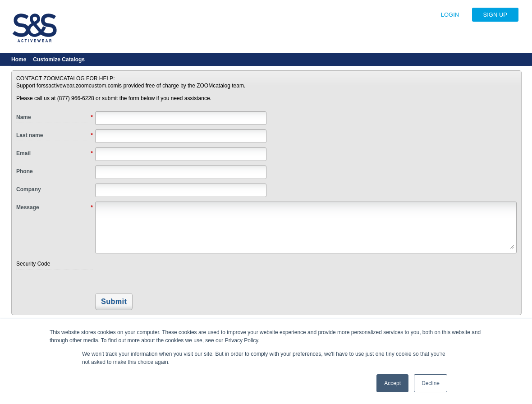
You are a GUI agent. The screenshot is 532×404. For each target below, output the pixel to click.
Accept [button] (392, 383)
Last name (55, 136)
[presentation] (157, 274)
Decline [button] (431, 383)
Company (29, 189)
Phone (25, 171)
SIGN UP (495, 15)
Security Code (33, 264)
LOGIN (450, 15)
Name (55, 118)
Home (19, 60)
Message (55, 208)
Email (55, 154)
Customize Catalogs (59, 60)
